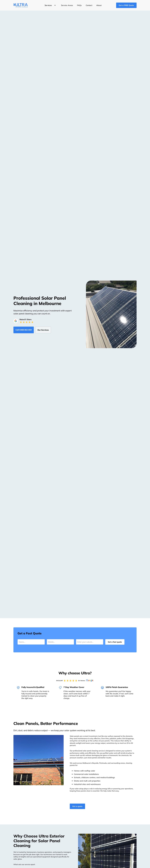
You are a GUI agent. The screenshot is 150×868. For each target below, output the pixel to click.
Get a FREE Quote (126, 5)
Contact (89, 5)
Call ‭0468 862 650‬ (24, 330)
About (99, 5)
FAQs (79, 5)
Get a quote (77, 806)
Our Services (43, 330)
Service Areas (67, 5)
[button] (50, 5)
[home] (21, 5)
